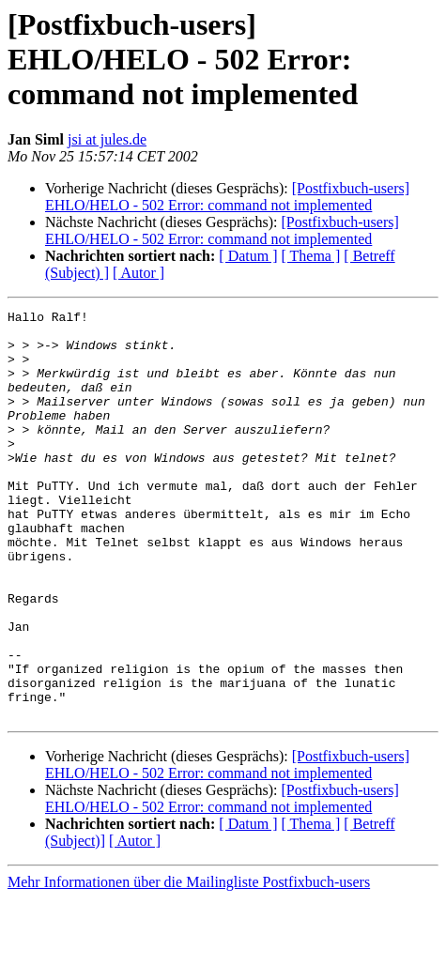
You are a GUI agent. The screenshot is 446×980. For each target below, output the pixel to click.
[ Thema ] (311, 256)
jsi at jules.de (107, 139)
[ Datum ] (248, 256)
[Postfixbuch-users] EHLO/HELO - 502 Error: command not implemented (227, 197)
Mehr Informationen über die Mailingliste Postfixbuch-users (189, 964)
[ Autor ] (138, 273)
